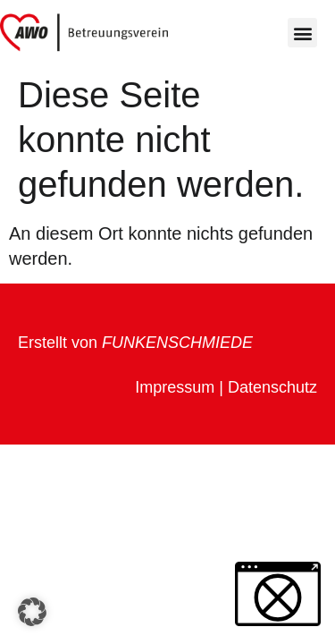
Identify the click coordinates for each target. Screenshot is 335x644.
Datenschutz (272, 387)
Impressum (175, 387)
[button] (302, 33)
